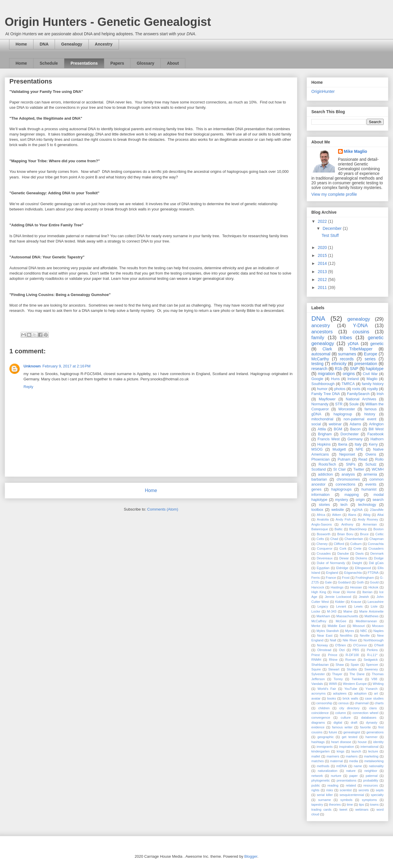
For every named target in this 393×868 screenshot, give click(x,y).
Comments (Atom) (163, 509)
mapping (352, 495)
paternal (372, 776)
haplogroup (343, 414)
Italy (358, 444)
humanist (369, 489)
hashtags (318, 742)
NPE (360, 449)
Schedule (49, 63)
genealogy (359, 319)
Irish (380, 394)
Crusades (324, 553)
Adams (355, 424)
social (316, 424)
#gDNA (357, 510)
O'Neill (379, 645)
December (332, 228)
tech (344, 505)
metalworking (374, 761)
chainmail (362, 703)
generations (375, 732)
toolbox (317, 510)
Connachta (376, 544)
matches (318, 761)
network (317, 776)
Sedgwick (371, 660)
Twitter (359, 469)
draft (354, 723)
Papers (117, 63)
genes (316, 489)
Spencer (372, 665)
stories (324, 505)
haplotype (375, 369)
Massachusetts (347, 616)
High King (319, 592)
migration (326, 374)
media (353, 761)
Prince (333, 655)
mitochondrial (322, 419)
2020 (323, 247)
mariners (333, 756)
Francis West (329, 439)
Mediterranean (366, 621)
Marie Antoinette (371, 611)
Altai (380, 515)
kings (340, 751)
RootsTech (327, 464)
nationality (376, 766)
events (371, 484)
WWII (333, 684)
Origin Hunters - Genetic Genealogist (108, 22)
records (347, 359)
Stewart (334, 669)
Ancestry (104, 44)
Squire (316, 669)
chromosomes (348, 479)
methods (323, 766)
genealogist (352, 732)
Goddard (344, 582)
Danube (343, 553)
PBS (356, 650)
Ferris (316, 578)
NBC (364, 631)
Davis (360, 553)
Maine (348, 611)
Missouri (359, 626)
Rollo (379, 459)
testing (317, 364)
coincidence (320, 713)
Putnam (344, 459)
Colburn (356, 544)
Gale (328, 582)
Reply (28, 387)
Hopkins (324, 444)
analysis (348, 474)
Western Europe (355, 684)
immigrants (325, 747)
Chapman (377, 539)
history (370, 414)
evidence (318, 727)
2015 (323, 255)
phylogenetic (321, 780)
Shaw (340, 665)
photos (340, 389)
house (362, 742)
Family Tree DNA (326, 394)
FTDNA (373, 573)
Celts (320, 539)
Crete (357, 548)
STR (339, 404)
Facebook (376, 434)
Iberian (367, 592)
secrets (364, 790)
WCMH (378, 469)
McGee (341, 621)
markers (352, 756)
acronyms (319, 693)
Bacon (355, 429)
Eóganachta (353, 573)
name (358, 766)
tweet (344, 810)
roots (356, 389)
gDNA (316, 414)
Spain (355, 665)
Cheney (322, 544)
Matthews (372, 616)
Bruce (364, 534)
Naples (378, 631)
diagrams (318, 723)
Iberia (343, 444)
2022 (323, 221)
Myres (350, 631)
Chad (334, 539)
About (173, 63)
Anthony (347, 524)
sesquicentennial (352, 795)
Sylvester (318, 674)
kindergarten (320, 751)
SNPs (351, 464)
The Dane (357, 674)
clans (373, 708)
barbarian (319, 479)
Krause (356, 602)
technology (367, 505)
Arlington (376, 424)
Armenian (370, 524)
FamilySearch (358, 394)
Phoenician (320, 459)
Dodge (379, 558)
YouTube (351, 689)
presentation (366, 364)
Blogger (251, 856)
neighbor (371, 771)
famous (371, 409)
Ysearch (371, 689)
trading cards (321, 810)
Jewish (364, 597)
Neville (365, 635)
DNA (44, 44)
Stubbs (352, 669)
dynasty (372, 723)
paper (353, 776)
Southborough (323, 384)
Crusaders (376, 548)
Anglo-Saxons (322, 524)
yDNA (353, 344)
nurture (336, 776)
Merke (316, 626)
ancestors (322, 332)
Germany (355, 439)
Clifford (339, 544)
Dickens (361, 558)
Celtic (379, 534)
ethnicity (339, 364)
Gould (374, 582)
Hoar (336, 592)
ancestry (321, 326)
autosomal (321, 354)
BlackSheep (358, 529)
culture (346, 718)
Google (317, 379)
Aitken (336, 515)
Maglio (372, 379)
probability (371, 780)
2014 (323, 263)
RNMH (316, 660)
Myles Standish (327, 631)
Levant (341, 606)
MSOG (317, 449)
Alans (352, 515)
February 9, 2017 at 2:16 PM (67, 366)
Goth (360, 582)
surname (325, 800)
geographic (326, 737)
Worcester (347, 409)
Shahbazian (320, 665)
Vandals (317, 684)
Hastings (337, 587)
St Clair (340, 469)
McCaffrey (319, 621)
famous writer (342, 727)
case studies (374, 698)
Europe (371, 354)
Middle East (337, 626)
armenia (370, 474)
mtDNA (342, 766)
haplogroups (341, 489)
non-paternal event (360, 419)
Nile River (350, 640)
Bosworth (324, 534)
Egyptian (323, 568)
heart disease (341, 742)
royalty (373, 389)
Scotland (319, 469)
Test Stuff (330, 235)
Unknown (32, 366)
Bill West (376, 429)
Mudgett (339, 449)
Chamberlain (354, 539)
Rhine (333, 660)
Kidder (340, 602)
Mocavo (378, 626)
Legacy (323, 606)
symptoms (369, 800)
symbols (346, 800)
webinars (362, 810)
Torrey (338, 679)
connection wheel (365, 713)
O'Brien (341, 645)
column (341, 713)
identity (378, 742)
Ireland (353, 379)
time (350, 805)
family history (373, 384)
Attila (322, 429)
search (378, 500)
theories (335, 805)
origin (360, 500)
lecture (373, 751)
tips (361, 805)
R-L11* (372, 655)
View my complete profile (334, 194)
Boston (378, 529)
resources (371, 785)
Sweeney (371, 669)
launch (356, 751)
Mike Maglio (356, 151)
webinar (335, 424)
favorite (366, 727)
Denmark (377, 553)
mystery (342, 500)
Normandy (320, 404)
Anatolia (323, 519)
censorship (324, 703)
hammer (371, 737)
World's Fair (327, 689)
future (333, 732)
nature (351, 771)
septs (380, 790)
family (318, 338)
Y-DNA (360, 326)
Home (21, 44)
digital (338, 723)
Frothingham (365, 578)
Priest (316, 655)
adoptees (340, 693)
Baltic (339, 529)
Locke (316, 611)
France (331, 578)
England (332, 573)
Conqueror (325, 548)
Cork (343, 548)
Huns (335, 379)
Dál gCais (376, 563)
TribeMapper (361, 349)
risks (329, 790)
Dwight (357, 563)
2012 (323, 280)
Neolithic (346, 635)
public (316, 785)
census (344, 703)
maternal (337, 761)
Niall (333, 640)
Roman (351, 660)
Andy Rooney (368, 519)
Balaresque (320, 529)
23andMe (377, 510)
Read (363, 459)
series (370, 359)
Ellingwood (363, 568)
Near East (325, 635)
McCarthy (320, 359)
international (369, 747)
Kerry (373, 444)
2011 (323, 287)
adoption (360, 693)
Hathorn (377, 439)
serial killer (325, 795)
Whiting (378, 684)
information (320, 495)
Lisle (374, 606)
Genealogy (72, 44)
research (319, 369)
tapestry (317, 805)
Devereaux (325, 558)
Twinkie (357, 679)
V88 (374, 679)
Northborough (374, 640)
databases (369, 718)
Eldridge (342, 568)
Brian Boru (345, 534)
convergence (321, 718)
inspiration (346, 747)
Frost (346, 578)
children (324, 708)
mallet (316, 756)
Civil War (370, 374)
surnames (347, 354)
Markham (323, 616)
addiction (325, 474)
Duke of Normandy (331, 563)
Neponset (347, 454)
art (376, 693)
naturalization (328, 771)
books (332, 698)
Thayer (337, 674)
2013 (323, 272)
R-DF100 (352, 655)
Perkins (372, 650)
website (338, 510)
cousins (361, 332)
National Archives (361, 399)
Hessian (356, 587)
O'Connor (360, 645)
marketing (371, 756)
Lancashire (376, 602)
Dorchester (350, 434)
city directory (349, 708)
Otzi (342, 650)
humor (322, 389)
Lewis (358, 606)
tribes (346, 338)
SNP (354, 369)
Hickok (373, 587)
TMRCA (348, 384)
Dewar (344, 558)
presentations (346, 780)
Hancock (318, 587)
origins (349, 374)
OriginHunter (323, 91)
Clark (327, 349)
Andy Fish (343, 519)
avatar (316, 698)
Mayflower (327, 399)
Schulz (371, 464)
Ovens (371, 454)
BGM (338, 429)
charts (379, 703)
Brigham (325, 434)
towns (374, 805)
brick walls (351, 698)
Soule (354, 404)
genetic (377, 344)
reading (333, 785)
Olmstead (324, 650)
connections (346, 484)
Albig (367, 515)
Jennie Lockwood (338, 597)
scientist (346, 790)
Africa (321, 515)
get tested (350, 737)
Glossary (145, 63)
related (351, 785)
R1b (339, 369)
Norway (323, 645)
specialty (377, 795)
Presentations (84, 63)
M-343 (332, 611)
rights (315, 790)
